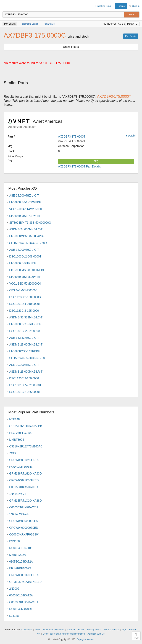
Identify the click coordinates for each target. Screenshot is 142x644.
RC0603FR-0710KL (22, 548)
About (38, 630)
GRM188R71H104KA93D (25, 474)
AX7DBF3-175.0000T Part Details (79, 167)
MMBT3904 (17, 440)
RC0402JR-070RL (21, 467)
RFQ (96, 161)
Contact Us (27, 630)
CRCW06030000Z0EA (24, 521)
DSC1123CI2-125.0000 (24, 311)
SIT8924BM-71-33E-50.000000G (30, 223)
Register (121, 6)
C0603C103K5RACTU (23, 602)
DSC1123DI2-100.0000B (25, 297)
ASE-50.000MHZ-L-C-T (24, 365)
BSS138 (15, 541)
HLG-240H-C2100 (21, 433)
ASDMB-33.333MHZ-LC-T (26, 317)
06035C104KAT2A (21, 595)
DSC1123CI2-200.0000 (24, 378)
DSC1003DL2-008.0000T (25, 257)
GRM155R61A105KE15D (25, 582)
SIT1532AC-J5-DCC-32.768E (28, 358)
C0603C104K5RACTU (23, 507)
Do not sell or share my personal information (64, 634)
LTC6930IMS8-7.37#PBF (25, 216)
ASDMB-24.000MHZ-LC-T (26, 229)
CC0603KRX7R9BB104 (24, 534)
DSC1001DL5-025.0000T (25, 385)
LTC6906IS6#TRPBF (23, 263)
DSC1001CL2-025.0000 (24, 331)
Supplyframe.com (85, 639)
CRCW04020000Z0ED (24, 528)
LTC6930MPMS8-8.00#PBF (27, 236)
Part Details (131, 36)
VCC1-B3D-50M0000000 (25, 284)
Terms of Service (111, 630)
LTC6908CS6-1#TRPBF (24, 351)
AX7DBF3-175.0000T (72, 137)
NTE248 (15, 419)
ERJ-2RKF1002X (20, 568)
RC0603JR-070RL (21, 609)
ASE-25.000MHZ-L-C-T (24, 196)
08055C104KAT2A (21, 562)
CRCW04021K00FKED (24, 480)
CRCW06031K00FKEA (24, 575)
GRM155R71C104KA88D (25, 501)
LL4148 (14, 616)
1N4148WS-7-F (19, 514)
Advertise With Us (96, 634)
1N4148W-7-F (18, 494)
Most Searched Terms (54, 630)
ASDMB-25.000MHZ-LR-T (26, 372)
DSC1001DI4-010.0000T (25, 304)
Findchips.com (6, 6)
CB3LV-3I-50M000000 (23, 290)
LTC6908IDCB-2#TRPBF (25, 324)
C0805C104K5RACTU (23, 487)
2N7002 (14, 589)
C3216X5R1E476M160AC (26, 446)
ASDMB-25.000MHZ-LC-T (26, 345)
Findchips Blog (103, 6)
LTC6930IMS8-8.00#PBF (25, 277)
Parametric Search (76, 630)
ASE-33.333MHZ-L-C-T (24, 338)
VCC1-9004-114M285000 (25, 209)
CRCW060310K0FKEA (24, 460)
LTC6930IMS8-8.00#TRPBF (27, 270)
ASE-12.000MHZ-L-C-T (24, 250)
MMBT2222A (18, 555)
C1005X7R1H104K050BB (26, 426)
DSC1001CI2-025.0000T (25, 392)
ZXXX (13, 453)
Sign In (136, 6)
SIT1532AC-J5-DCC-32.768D (28, 243)
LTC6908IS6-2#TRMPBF (25, 202)
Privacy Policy (94, 630)
